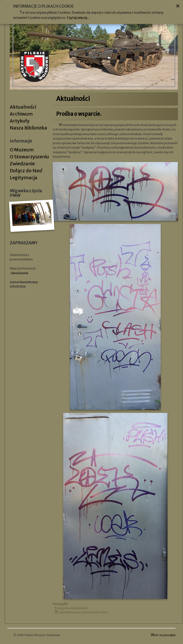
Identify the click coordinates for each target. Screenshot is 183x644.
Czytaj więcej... (78, 18)
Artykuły (20, 121)
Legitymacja (24, 178)
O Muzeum (22, 150)
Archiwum (21, 114)
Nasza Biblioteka (28, 128)
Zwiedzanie (22, 164)
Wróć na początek (163, 635)
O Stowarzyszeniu (29, 157)
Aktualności (23, 107)
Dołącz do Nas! (26, 171)
